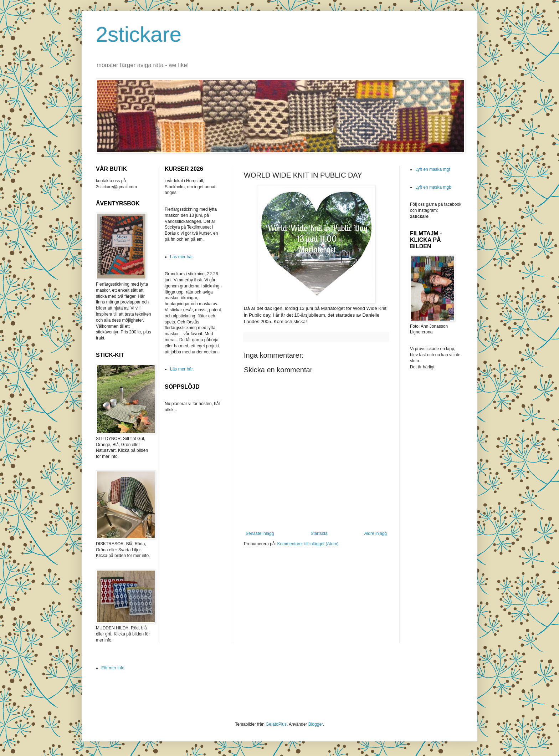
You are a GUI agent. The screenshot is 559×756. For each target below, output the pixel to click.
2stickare (139, 34)
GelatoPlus (276, 724)
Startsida (319, 533)
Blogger (316, 724)
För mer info (113, 668)
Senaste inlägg (260, 533)
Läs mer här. (182, 257)
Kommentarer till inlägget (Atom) (308, 544)
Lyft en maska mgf (433, 169)
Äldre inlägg (376, 533)
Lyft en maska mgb (433, 187)
